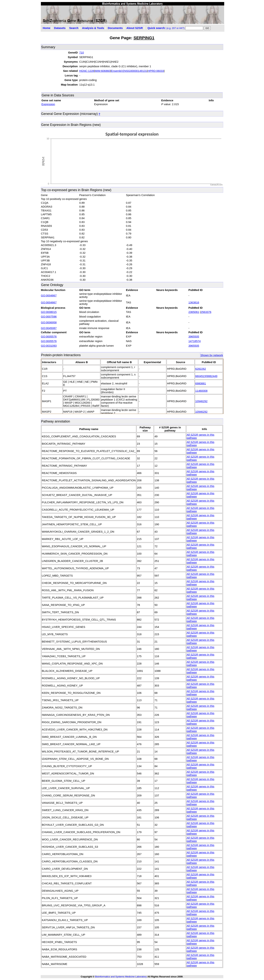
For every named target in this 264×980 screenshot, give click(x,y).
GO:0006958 (49, 322)
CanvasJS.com (216, 185)
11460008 (201, 391)
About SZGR (135, 28)
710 (81, 52)
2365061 (194, 312)
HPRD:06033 (156, 71)
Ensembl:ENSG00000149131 (129, 71)
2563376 (206, 312)
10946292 (201, 401)
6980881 (201, 383)
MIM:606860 (103, 71)
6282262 (201, 369)
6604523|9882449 (206, 376)
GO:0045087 (49, 328)
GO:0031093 (49, 346)
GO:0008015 (49, 312)
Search (74, 28)
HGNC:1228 (87, 71)
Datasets (60, 28)
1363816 (194, 302)
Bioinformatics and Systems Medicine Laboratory (121, 977)
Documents (115, 28)
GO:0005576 (49, 336)
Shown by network (212, 355)
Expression (48, 104)
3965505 (194, 336)
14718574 (195, 341)
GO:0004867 (49, 295)
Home (47, 28)
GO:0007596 (49, 316)
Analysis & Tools (93, 28)
